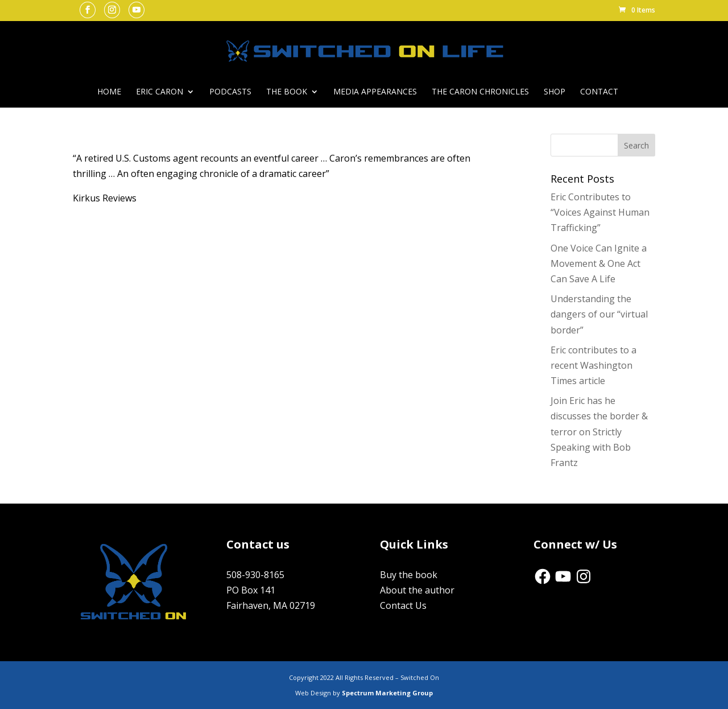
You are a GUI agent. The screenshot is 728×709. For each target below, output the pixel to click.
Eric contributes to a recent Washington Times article (593, 365)
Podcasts (230, 92)
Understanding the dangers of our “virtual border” (599, 314)
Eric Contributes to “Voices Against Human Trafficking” (600, 212)
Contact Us (403, 605)
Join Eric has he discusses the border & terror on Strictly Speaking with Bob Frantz (599, 432)
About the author (417, 590)
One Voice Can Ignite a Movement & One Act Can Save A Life (599, 263)
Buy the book (409, 575)
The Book (287, 92)
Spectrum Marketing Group (387, 693)
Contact (599, 92)
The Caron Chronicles (480, 92)
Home (109, 92)
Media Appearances (375, 92)
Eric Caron (160, 92)
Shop (555, 92)
